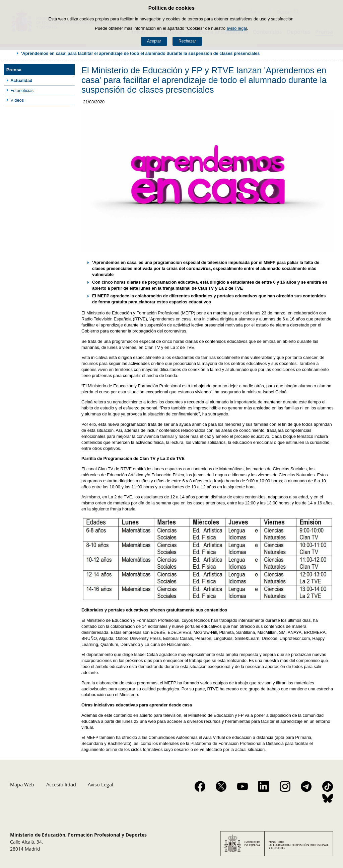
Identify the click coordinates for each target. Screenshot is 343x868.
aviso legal (237, 28)
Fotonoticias (22, 90)
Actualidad (21, 80)
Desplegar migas (11, 53)
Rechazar (187, 41)
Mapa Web (22, 784)
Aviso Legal (100, 784)
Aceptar (154, 41)
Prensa (14, 70)
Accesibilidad (61, 784)
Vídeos (17, 100)
